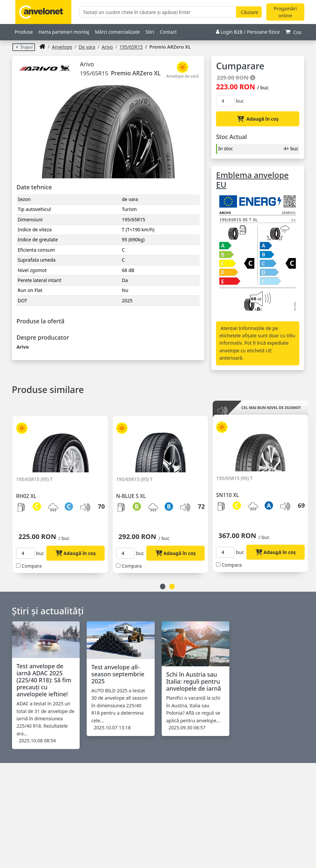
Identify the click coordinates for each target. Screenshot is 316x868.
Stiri (150, 32)
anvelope (62, 47)
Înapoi (24, 47)
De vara (87, 47)
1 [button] (163, 586)
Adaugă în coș (258, 119)
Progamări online (285, 12)
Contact (168, 32)
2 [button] (172, 586)
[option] (63, 490)
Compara (32, 566)
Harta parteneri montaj (64, 32)
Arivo (107, 47)
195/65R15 (131, 47)
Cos (293, 32)
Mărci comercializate (117, 32)
